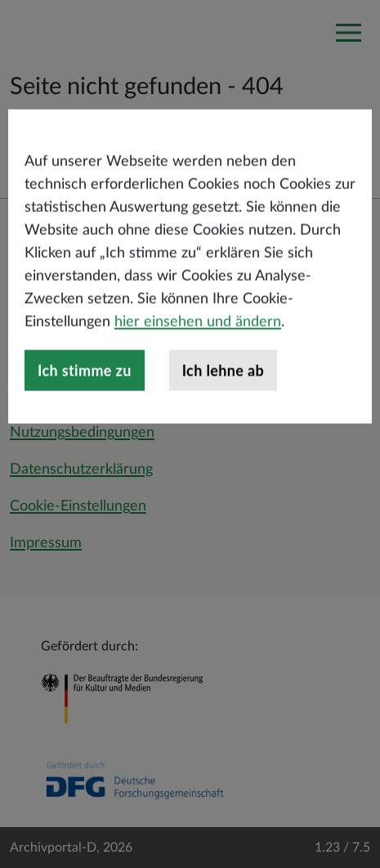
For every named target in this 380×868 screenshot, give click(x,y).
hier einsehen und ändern (198, 360)
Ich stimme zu (85, 408)
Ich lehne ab (223, 408)
